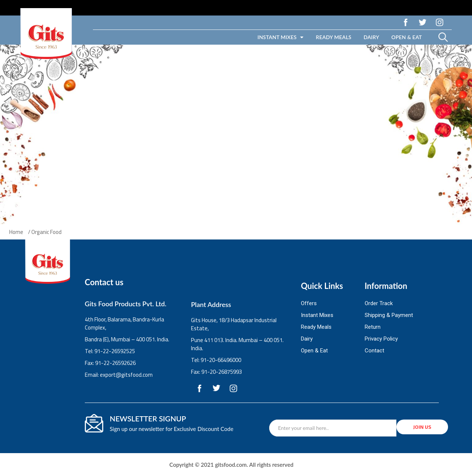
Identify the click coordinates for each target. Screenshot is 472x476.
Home (16, 232)
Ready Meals (334, 37)
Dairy (371, 37)
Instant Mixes (280, 37)
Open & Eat (407, 37)
